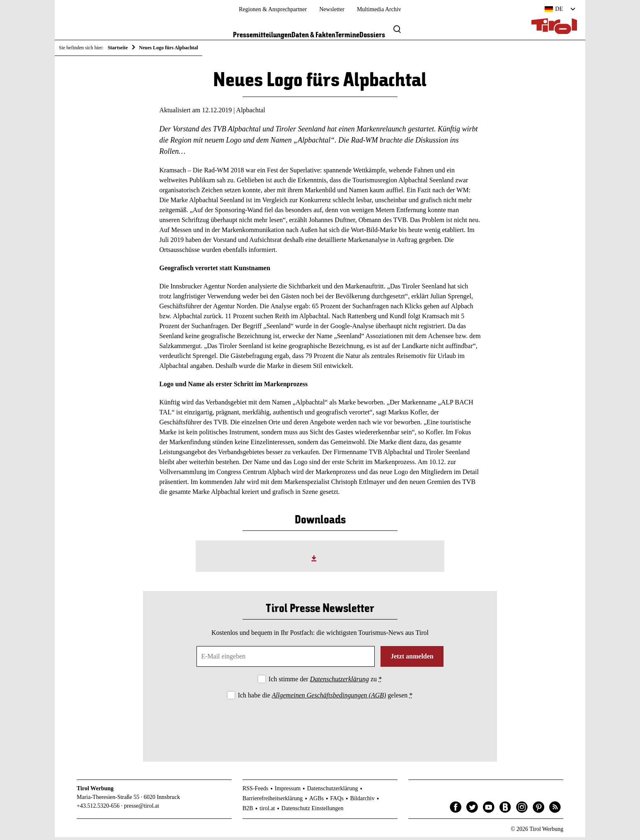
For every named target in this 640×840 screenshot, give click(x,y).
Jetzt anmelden (412, 659)
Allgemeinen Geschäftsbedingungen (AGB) (329, 698)
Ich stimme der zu (325, 682)
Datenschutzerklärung (339, 682)
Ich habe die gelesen (325, 698)
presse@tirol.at (142, 809)
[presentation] (320, 726)
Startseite (118, 48)
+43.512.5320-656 (98, 809)
